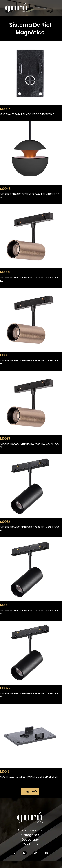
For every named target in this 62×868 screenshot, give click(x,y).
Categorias (30, 835)
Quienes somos (30, 830)
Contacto (30, 844)
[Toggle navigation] (42, 8)
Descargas (30, 840)
